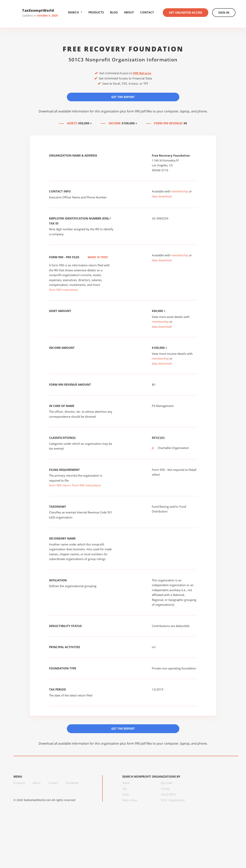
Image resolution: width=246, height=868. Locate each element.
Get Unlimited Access (186, 12)
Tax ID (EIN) (168, 794)
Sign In (224, 12)
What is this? (94, 257)
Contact (147, 12)
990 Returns (142, 73)
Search (75, 12)
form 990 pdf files (139, 111)
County (165, 789)
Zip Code (166, 783)
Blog (114, 12)
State (125, 794)
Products (96, 12)
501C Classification (173, 800)
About (129, 12)
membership (180, 191)
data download (162, 196)
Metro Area (130, 800)
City (125, 789)
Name (126, 783)
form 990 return (60, 485)
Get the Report (123, 97)
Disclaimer (72, 783)
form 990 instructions (63, 290)
